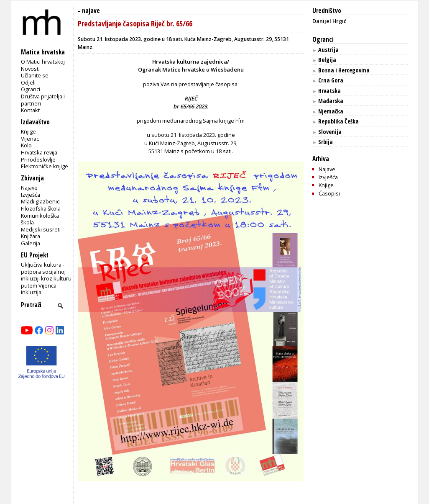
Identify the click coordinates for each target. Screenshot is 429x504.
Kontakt (30, 110)
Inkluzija (31, 292)
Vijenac (30, 139)
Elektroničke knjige (45, 166)
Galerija (31, 243)
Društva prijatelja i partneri (43, 100)
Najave (29, 188)
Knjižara (31, 236)
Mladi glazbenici (41, 201)
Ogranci (31, 89)
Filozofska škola (41, 208)
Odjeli (28, 82)
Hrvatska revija (39, 152)
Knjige (28, 131)
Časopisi (329, 193)
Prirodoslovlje (38, 159)
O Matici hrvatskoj (43, 62)
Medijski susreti (41, 229)
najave (91, 11)
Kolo (26, 145)
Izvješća (31, 195)
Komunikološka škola (40, 219)
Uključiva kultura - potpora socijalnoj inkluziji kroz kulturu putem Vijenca (46, 275)
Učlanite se (35, 75)
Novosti (30, 69)
